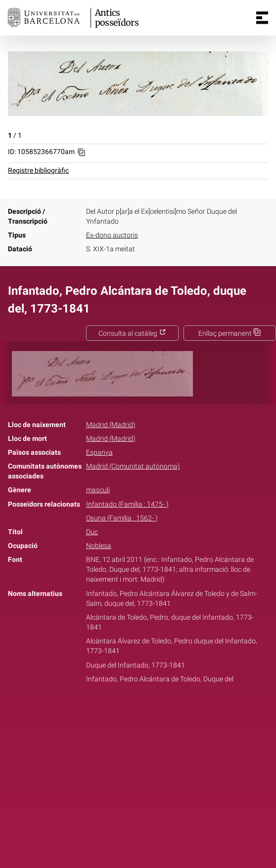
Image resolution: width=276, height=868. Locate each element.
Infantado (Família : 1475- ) (127, 504)
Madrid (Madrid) (111, 425)
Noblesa (99, 546)
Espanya (99, 453)
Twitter (133, 710)
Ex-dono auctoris (112, 235)
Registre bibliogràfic (38, 171)
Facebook (110, 710)
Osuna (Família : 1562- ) (122, 518)
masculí (98, 490)
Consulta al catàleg (132, 334)
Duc (92, 532)
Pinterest (155, 710)
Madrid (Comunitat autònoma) (133, 466)
